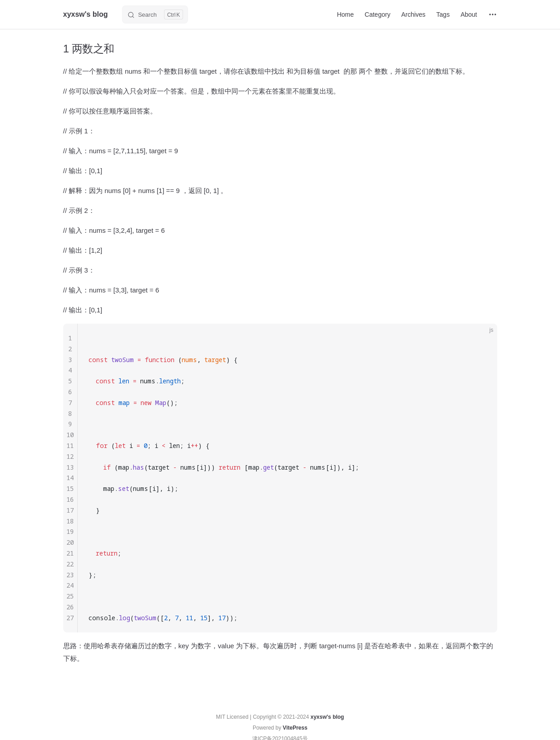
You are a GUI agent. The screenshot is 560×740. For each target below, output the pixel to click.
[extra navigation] (493, 14)
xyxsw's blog (327, 717)
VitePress (295, 728)
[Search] (155, 14)
